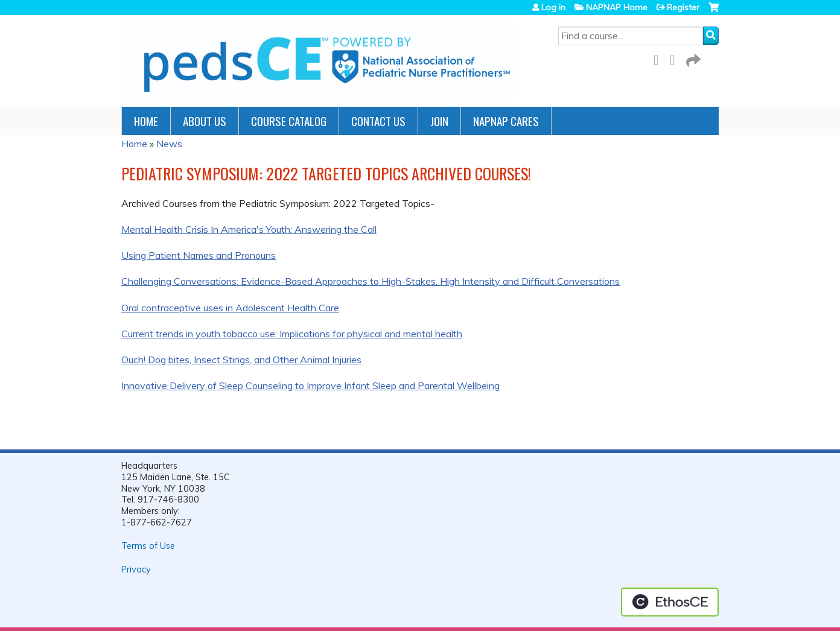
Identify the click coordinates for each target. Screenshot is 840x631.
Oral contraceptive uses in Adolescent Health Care (230, 308)
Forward (692, 58)
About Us (205, 121)
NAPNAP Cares (506, 121)
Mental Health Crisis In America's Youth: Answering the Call (249, 229)
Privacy (136, 569)
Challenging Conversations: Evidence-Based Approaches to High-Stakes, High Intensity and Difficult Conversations (371, 281)
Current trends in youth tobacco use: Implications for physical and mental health (292, 334)
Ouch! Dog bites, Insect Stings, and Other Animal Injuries (241, 360)
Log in (553, 7)
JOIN (439, 121)
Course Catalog (289, 121)
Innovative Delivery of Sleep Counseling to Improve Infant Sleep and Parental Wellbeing (310, 385)
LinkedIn (676, 58)
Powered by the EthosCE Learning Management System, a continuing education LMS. (670, 602)
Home (146, 121)
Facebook (660, 58)
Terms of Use (148, 546)
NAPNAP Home (617, 7)
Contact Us (378, 121)
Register (683, 7)
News (169, 144)
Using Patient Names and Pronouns (199, 255)
